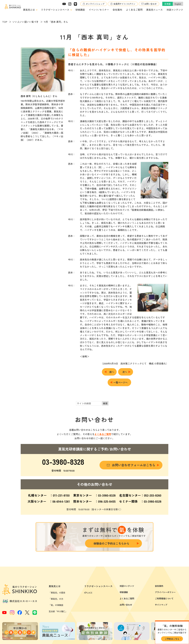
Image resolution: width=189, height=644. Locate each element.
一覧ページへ (120, 382)
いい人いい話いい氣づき (26, 22)
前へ (112, 372)
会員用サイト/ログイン (124, 4)
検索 (105, 403)
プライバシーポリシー (165, 592)
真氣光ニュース (154, 10)
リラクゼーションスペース (55, 10)
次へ (125, 372)
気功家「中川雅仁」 (58, 611)
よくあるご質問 (134, 10)
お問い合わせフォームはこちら (134, 465)
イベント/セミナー (99, 10)
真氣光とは (29, 10)
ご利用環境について (164, 598)
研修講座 (80, 10)
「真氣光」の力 (56, 599)
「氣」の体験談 (56, 605)
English (178, 4)
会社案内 (117, 10)
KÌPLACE (88, 593)
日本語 (167, 4)
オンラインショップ (95, 4)
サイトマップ (161, 605)
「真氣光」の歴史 (57, 593)
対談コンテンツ (175, 10)
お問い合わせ (150, 4)
